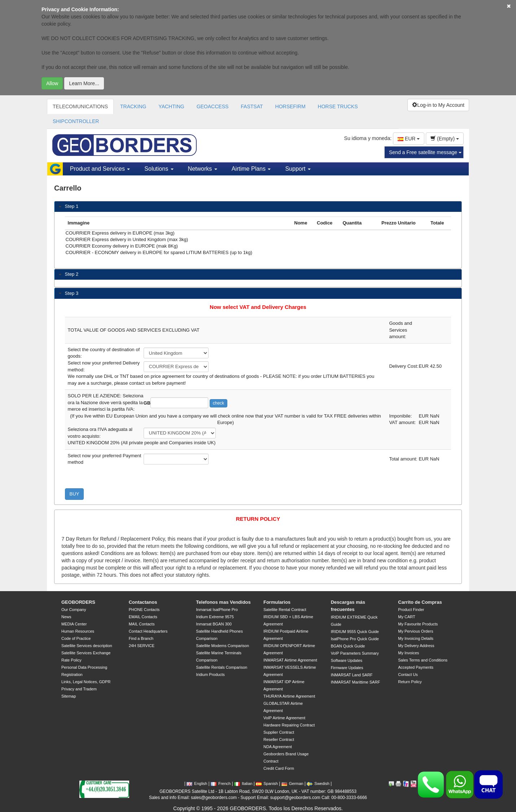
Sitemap (69, 696)
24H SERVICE (142, 646)
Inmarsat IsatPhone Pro (217, 610)
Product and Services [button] (100, 169)
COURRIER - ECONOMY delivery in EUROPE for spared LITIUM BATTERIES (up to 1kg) (178, 253)
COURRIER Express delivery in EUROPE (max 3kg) (178, 233)
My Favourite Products (418, 624)
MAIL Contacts (142, 624)
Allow (52, 83)
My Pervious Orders (416, 631)
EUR (409, 139)
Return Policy (410, 682)
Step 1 (72, 206)
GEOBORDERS (78, 602)
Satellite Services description (87, 646)
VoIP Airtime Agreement (284, 718)
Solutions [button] (159, 169)
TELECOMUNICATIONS (80, 106)
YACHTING (171, 106)
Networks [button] (203, 169)
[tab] (258, 207)
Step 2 (72, 274)
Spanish (267, 783)
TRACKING (133, 106)
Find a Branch (141, 638)
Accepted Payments (416, 667)
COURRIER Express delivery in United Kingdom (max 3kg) (178, 240)
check (218, 403)
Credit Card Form (279, 768)
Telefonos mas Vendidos (223, 602)
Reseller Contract (279, 739)
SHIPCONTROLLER (76, 121)
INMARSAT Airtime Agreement (290, 660)
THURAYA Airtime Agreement (289, 696)
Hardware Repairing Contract (289, 725)
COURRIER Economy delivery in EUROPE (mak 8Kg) (178, 246)
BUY (75, 494)
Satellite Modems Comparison (222, 646)
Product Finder (411, 610)
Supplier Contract (279, 732)
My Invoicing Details (416, 638)
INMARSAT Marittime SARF (356, 682)
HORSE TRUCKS (338, 106)
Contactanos (143, 602)
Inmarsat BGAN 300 (214, 624)
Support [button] (298, 169)
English (197, 783)
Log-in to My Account (438, 105)
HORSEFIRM (290, 106)
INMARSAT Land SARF (352, 675)
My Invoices (408, 653)
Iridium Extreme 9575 (215, 617)
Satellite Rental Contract (285, 610)
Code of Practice (76, 638)
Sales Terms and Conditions (423, 660)
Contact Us (408, 675)
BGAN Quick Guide (348, 646)
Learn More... (84, 83)
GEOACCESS (213, 106)
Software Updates (347, 660)
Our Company (74, 610)
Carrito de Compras (420, 602)
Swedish (318, 783)
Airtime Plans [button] (251, 169)
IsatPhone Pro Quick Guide (355, 639)
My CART (406, 617)
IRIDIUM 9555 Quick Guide (355, 632)
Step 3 (72, 293)
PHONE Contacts (144, 610)
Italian (243, 783)
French (221, 783)
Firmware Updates (347, 668)
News (66, 617)
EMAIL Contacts (143, 617)
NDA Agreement (278, 747)
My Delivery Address (416, 646)
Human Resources (78, 631)
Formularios (277, 602)
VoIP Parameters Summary (355, 653)
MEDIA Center (74, 624)
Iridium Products (210, 675)
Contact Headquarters (148, 631)
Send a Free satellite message (425, 152)
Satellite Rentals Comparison (222, 667)
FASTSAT (252, 106)
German (292, 783)
